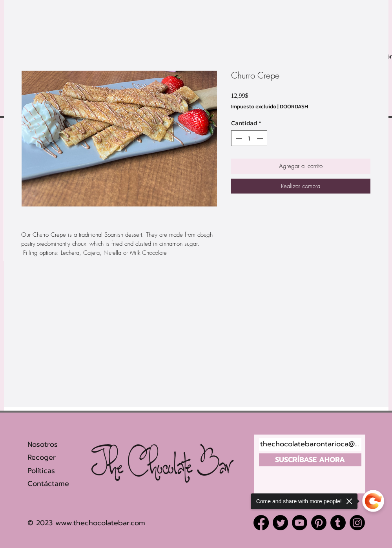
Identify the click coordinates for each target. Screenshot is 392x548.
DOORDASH (294, 107)
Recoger (43, 457)
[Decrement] (238, 138)
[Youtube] (300, 523)
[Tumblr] (338, 523)
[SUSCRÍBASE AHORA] (310, 460)
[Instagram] (357, 523)
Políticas (41, 471)
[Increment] (261, 138)
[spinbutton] (249, 138)
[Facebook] (261, 523)
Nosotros (43, 444)
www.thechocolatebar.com (100, 523)
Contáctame (48, 484)
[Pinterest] (319, 523)
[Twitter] (280, 523)
